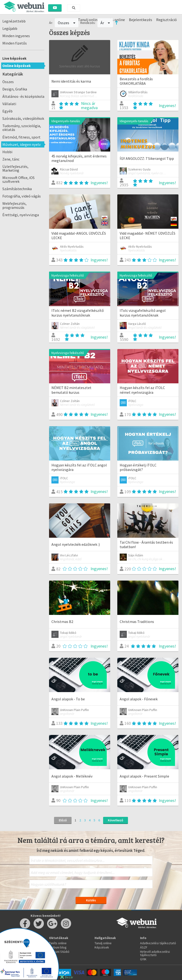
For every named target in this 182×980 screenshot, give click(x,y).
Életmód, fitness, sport (21, 137)
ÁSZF (144, 947)
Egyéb (7, 111)
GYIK (143, 959)
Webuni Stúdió (59, 952)
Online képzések (17, 66)
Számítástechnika (17, 189)
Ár (105, 23)
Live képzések (14, 58)
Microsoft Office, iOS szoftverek (18, 179)
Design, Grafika (15, 89)
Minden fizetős (15, 43)
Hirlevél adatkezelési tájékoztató (155, 953)
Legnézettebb (14, 21)
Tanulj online (103, 943)
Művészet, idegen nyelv (22, 144)
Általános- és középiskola (23, 96)
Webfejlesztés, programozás (14, 205)
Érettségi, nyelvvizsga (21, 215)
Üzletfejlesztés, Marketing (15, 168)
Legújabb (10, 28)
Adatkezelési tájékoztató (158, 943)
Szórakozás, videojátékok (23, 118)
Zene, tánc (11, 159)
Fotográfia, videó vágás (22, 196)
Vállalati (9, 104)
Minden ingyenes (16, 36)
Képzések (102, 947)
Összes (8, 82)
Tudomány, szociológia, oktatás (22, 128)
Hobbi (7, 152)
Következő (116, 820)
